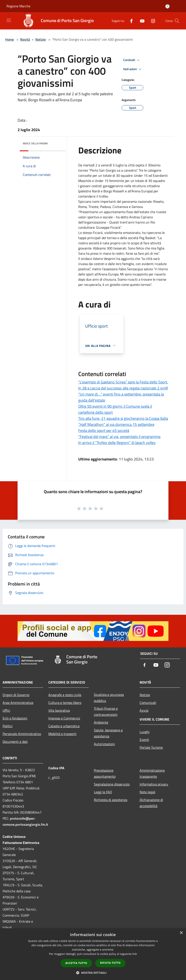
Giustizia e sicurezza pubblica (109, 698)
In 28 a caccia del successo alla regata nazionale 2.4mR (123, 388)
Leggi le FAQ (103, 792)
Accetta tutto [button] (76, 963)
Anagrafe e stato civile (65, 695)
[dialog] (93, 954)
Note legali (148, 792)
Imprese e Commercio (64, 718)
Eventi (144, 740)
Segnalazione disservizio (112, 784)
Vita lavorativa (59, 710)
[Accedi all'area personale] (167, 6)
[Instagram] (151, 21)
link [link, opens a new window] (135, 954)
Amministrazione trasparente (152, 773)
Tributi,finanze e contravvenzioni (106, 711)
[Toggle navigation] (9, 20)
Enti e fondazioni (15, 718)
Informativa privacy (154, 784)
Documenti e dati (15, 742)
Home (10, 39)
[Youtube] (140, 21)
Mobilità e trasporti (62, 734)
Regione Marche (18, 6)
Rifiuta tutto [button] (110, 963)
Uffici (6, 710)
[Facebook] (130, 21)
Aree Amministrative (18, 703)
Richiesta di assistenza (111, 800)
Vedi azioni (133, 69)
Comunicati (148, 703)
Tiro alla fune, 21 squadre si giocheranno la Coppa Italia (123, 418)
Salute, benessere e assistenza (108, 733)
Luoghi (145, 732)
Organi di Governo (16, 695)
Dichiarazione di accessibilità (151, 803)
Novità (25, 39)
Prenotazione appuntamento (105, 773)
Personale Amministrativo (22, 734)
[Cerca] (177, 21)
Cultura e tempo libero (65, 703)
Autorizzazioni (104, 744)
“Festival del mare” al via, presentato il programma (119, 437)
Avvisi (144, 710)
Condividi (132, 60)
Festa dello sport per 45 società (104, 430)
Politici (8, 726)
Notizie (41, 39)
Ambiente (101, 722)
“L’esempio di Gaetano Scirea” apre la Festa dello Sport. (123, 382)
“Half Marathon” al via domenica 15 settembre (116, 424)
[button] (93, 973)
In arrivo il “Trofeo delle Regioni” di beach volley (117, 443)
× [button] (181, 933)
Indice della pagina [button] (35, 143)
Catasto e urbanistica (64, 726)
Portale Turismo (151, 747)
